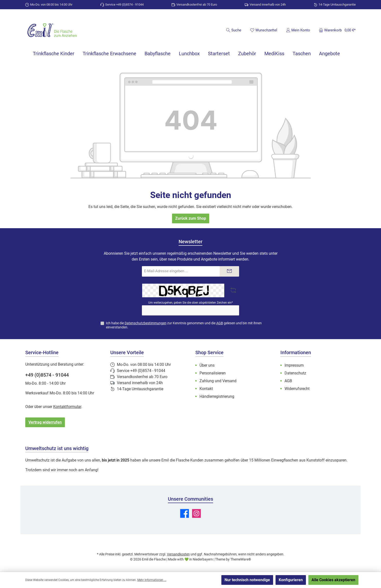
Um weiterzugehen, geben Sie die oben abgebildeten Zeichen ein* (190, 303)
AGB (220, 323)
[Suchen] (234, 30)
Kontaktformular (67, 407)
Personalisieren (213, 373)
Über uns (207, 365)
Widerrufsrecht (297, 389)
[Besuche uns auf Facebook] (185, 513)
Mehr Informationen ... (152, 580)
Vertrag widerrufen (45, 422)
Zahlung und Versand (218, 381)
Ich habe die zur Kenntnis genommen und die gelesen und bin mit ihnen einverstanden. (184, 325)
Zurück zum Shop (191, 218)
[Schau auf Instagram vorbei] (196, 513)
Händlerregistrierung (217, 396)
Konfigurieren (291, 580)
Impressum (294, 365)
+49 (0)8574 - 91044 (47, 375)
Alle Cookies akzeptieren (333, 580)
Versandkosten (178, 554)
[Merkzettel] (264, 30)
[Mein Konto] (298, 30)
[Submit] (229, 271)
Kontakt (206, 389)
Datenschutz (295, 373)
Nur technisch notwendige (247, 580)
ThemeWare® (241, 559)
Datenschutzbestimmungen (146, 323)
